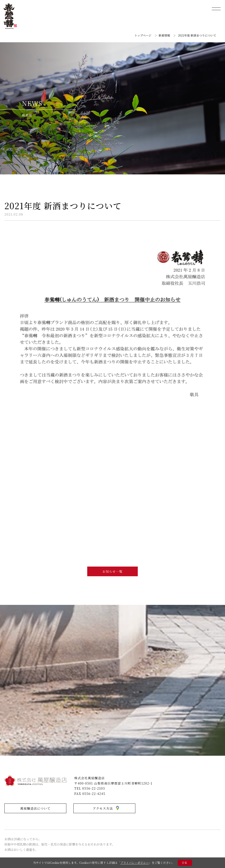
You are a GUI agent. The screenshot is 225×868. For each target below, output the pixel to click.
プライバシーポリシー (135, 863)
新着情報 (164, 35)
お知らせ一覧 (112, 571)
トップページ (143, 35)
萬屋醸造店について (35, 808)
